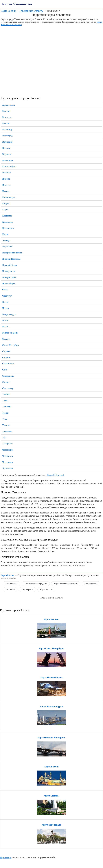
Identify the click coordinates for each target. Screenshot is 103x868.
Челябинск (8, 456)
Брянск (6, 123)
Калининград (9, 197)
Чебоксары (8, 450)
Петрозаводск (9, 314)
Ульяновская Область (31, 11)
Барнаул (6, 111)
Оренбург (7, 296)
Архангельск (9, 105)
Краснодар (8, 222)
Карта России (8, 11)
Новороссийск (9, 277)
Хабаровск (8, 444)
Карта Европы (46, 590)
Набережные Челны (12, 253)
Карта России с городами (36, 584)
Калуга (6, 203)
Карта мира (6, 857)
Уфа (4, 437)
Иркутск (6, 185)
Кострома (7, 216)
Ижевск (6, 179)
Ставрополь (8, 376)
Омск (5, 290)
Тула (5, 419)
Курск (5, 234)
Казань (6, 191)
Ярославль (8, 468)
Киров (5, 210)
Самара (6, 339)
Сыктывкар (8, 388)
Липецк (6, 240)
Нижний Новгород (11, 259)
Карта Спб (10, 590)
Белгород (7, 117)
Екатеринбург (9, 166)
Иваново (7, 173)
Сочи (5, 370)
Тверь (5, 401)
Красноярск (8, 228)
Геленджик (8, 160)
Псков (5, 320)
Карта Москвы (91, 584)
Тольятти (7, 407)
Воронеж (7, 154)
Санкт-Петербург (11, 345)
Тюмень (6, 425)
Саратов (6, 357)
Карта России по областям (66, 584)
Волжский (7, 142)
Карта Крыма (27, 590)
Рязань (5, 327)
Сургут (6, 382)
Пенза (5, 302)
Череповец (8, 462)
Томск (5, 413)
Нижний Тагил (10, 265)
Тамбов (6, 394)
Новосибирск (9, 284)
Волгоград (7, 136)
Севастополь (9, 364)
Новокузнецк (9, 271)
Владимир (7, 130)
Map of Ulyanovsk (56, 475)
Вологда (6, 148)
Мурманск (7, 247)
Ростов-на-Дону (10, 333)
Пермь (5, 308)
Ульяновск (7, 431)
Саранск (6, 351)
